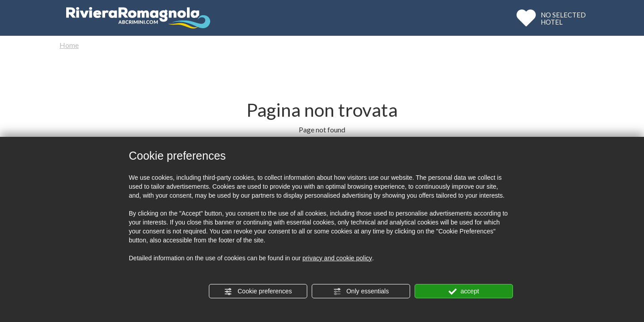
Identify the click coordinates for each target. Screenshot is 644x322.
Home (69, 45)
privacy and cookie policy (337, 258)
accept (464, 292)
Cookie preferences (258, 292)
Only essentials (361, 292)
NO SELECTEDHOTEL (563, 18)
